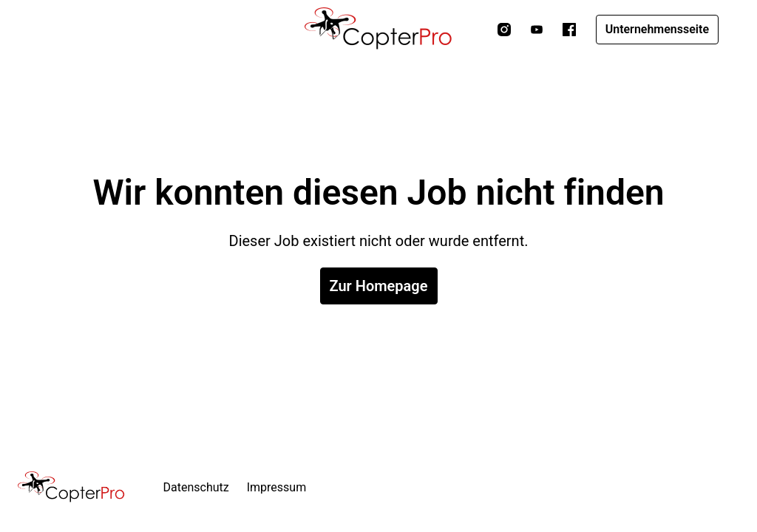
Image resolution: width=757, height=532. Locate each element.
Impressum (277, 487)
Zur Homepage (379, 286)
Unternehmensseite (657, 29)
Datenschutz (196, 487)
